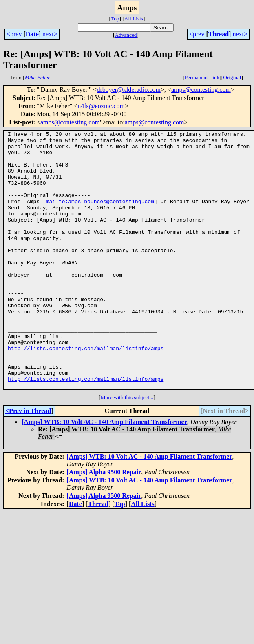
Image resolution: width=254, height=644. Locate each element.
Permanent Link (202, 77)
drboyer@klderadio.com (128, 90)
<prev (14, 34)
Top (115, 19)
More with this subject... (127, 449)
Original (232, 77)
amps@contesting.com (201, 90)
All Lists (134, 19)
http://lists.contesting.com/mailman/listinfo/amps (86, 392)
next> (50, 34)
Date (32, 34)
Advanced (126, 35)
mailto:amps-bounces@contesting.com (100, 216)
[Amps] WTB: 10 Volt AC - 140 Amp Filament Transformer (104, 473)
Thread (219, 34)
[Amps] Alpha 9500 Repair (104, 523)
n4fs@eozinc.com (101, 106)
